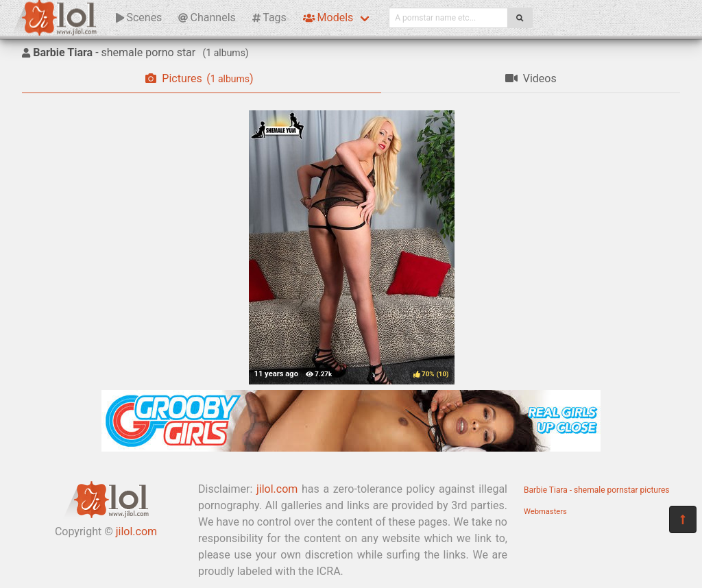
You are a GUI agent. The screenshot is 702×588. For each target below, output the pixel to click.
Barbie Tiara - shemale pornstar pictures (597, 490)
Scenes (139, 17)
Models (328, 17)
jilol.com (136, 531)
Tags (269, 17)
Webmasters (545, 512)
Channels (207, 17)
